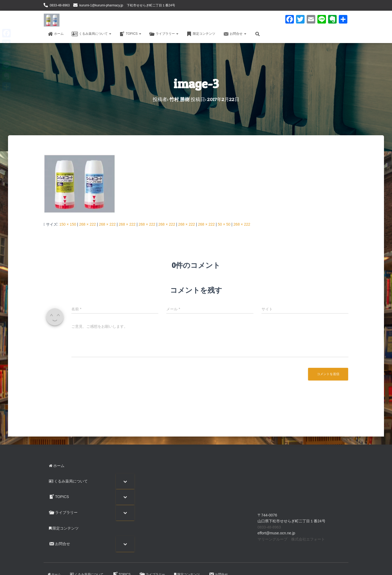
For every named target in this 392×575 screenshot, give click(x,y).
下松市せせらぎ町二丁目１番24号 (151, 5)
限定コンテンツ (201, 34)
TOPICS (130, 34)
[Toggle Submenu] (125, 481)
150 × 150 (68, 224)
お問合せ (235, 34)
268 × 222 (88, 224)
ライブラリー (164, 34)
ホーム (56, 34)
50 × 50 (224, 224)
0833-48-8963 (60, 5)
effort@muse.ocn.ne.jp (276, 533)
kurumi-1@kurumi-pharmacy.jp (101, 5)
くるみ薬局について (91, 34)
